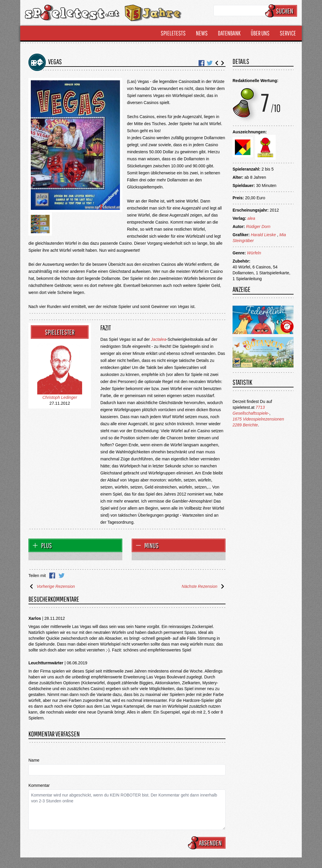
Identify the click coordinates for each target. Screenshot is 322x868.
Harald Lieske (263, 235)
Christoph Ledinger (60, 397)
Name (34, 760)
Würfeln (254, 253)
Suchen (282, 11)
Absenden (208, 843)
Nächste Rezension (204, 586)
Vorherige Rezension (52, 586)
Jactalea (159, 339)
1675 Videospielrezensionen (258, 419)
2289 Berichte (245, 425)
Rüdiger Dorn (258, 227)
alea (251, 218)
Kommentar (39, 785)
